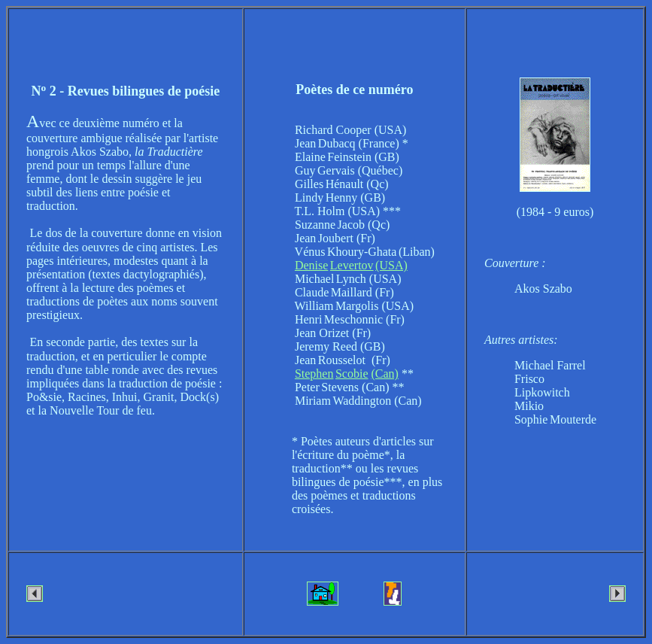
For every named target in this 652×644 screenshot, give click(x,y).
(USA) (391, 265)
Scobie (352, 374)
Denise (311, 265)
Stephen (314, 374)
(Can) (385, 374)
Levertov (352, 265)
